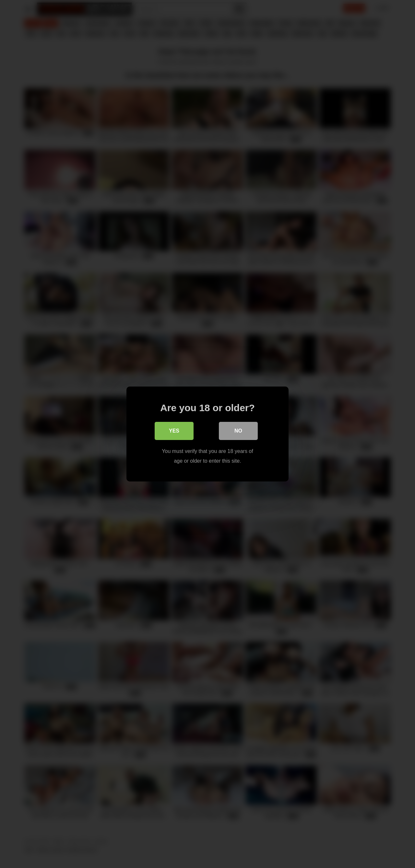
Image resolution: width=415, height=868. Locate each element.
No (238, 431)
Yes (174, 431)
